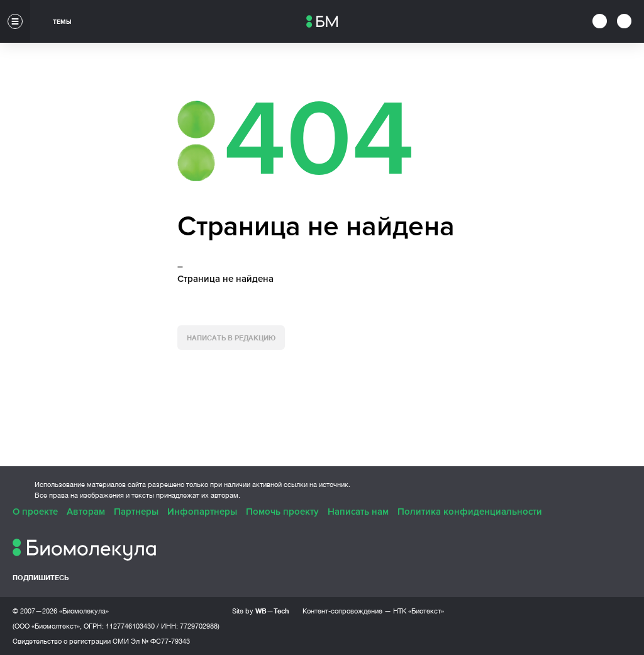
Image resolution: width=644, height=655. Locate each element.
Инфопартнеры (202, 512)
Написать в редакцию (231, 338)
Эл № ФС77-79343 (160, 641)
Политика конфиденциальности (470, 512)
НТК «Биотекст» (419, 611)
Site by (261, 611)
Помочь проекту (282, 512)
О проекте (35, 512)
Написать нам (358, 512)
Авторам (86, 512)
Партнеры (136, 512)
